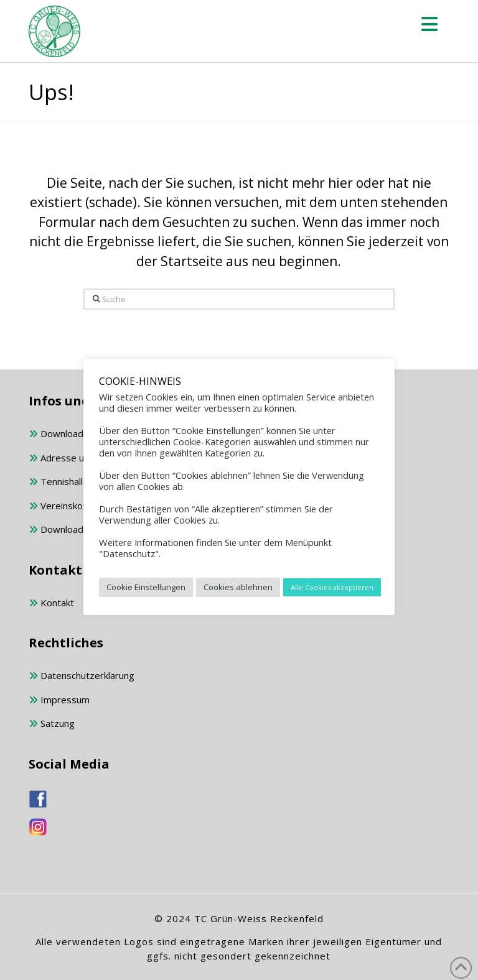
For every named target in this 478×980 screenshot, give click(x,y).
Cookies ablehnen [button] (238, 587)
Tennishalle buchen (75, 482)
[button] (429, 24)
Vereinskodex (64, 506)
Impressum (59, 700)
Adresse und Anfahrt (78, 459)
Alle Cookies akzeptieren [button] (332, 587)
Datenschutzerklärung (82, 676)
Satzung (52, 724)
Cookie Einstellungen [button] (146, 587)
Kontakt (51, 603)
